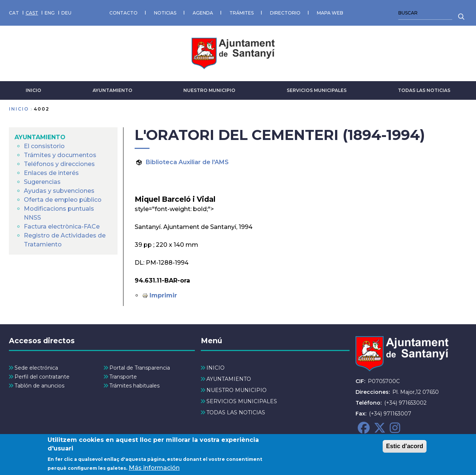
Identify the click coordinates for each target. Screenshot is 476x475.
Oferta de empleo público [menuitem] (63, 200)
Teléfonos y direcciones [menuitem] (59, 164)
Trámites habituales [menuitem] (134, 386)
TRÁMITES (242, 13)
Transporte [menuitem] (123, 377)
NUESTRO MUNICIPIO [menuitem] (237, 390)
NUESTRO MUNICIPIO (209, 90)
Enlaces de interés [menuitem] (51, 173)
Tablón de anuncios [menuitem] (39, 386)
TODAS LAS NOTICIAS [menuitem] (236, 412)
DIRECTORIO (285, 13)
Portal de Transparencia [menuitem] (140, 368)
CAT (14, 13)
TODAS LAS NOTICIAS (424, 90)
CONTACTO (123, 13)
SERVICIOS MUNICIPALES (317, 90)
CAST (32, 13)
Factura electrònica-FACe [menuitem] (62, 227)
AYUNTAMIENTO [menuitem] (40, 137)
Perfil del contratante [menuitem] (42, 377)
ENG (50, 13)
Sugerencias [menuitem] (42, 182)
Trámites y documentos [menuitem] (60, 155)
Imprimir (163, 295)
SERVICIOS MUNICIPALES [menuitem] (242, 401)
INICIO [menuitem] (216, 368)
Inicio (19, 109)
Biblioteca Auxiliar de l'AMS (187, 162)
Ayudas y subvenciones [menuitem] (59, 191)
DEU (66, 13)
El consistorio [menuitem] (44, 146)
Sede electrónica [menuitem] (36, 368)
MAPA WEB (330, 13)
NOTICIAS (165, 13)
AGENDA (203, 13)
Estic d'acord (405, 449)
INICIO (33, 90)
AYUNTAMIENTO (112, 90)
